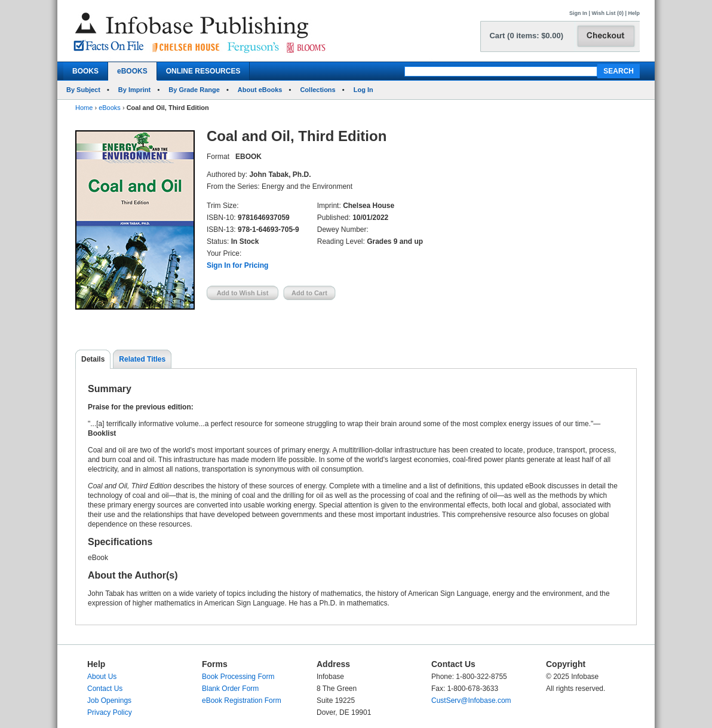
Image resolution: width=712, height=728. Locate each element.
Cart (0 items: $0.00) (526, 36)
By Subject (83, 90)
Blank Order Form (230, 689)
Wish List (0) (608, 13)
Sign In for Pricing (237, 265)
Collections (317, 90)
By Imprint (134, 90)
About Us (102, 677)
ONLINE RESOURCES (203, 71)
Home (84, 108)
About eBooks (260, 90)
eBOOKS (132, 71)
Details (93, 359)
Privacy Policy (110, 712)
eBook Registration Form (242, 701)
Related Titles (142, 359)
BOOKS (85, 71)
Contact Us (105, 689)
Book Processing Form (238, 677)
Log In (363, 90)
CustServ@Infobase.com (471, 701)
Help (634, 13)
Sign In (578, 13)
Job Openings (109, 701)
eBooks (110, 108)
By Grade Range (194, 90)
